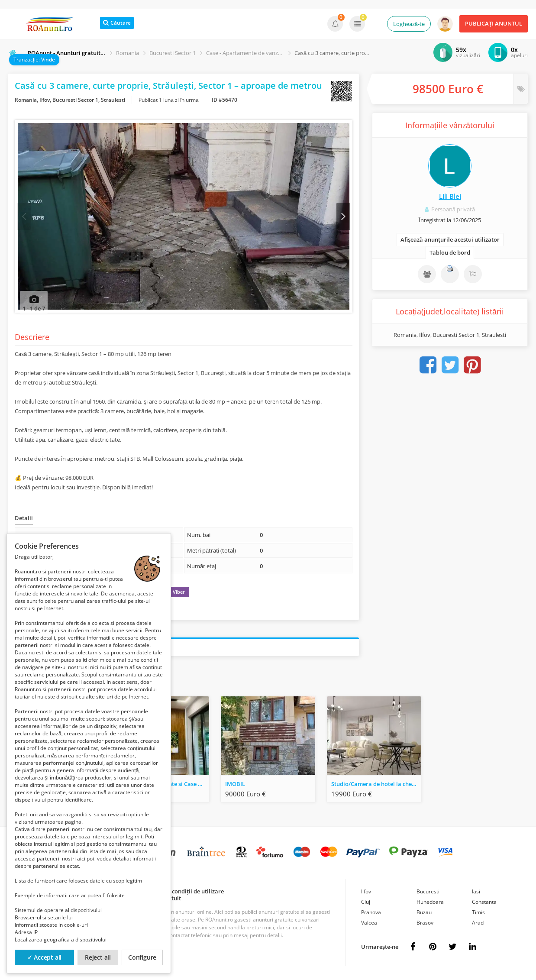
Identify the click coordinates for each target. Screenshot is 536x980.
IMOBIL (235, 785)
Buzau (424, 914)
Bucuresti (428, 893)
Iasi (476, 893)
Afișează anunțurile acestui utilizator (450, 239)
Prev (24, 217)
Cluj (366, 903)
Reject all (98, 957)
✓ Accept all (45, 957)
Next (343, 217)
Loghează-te (409, 24)
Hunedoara (430, 903)
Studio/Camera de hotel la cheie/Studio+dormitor (376, 785)
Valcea (369, 924)
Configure (142, 957)
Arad (478, 924)
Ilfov (366, 893)
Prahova (371, 914)
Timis (478, 914)
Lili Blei (450, 196)
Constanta (484, 903)
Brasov (425, 924)
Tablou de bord (450, 252)
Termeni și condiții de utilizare (183, 893)
